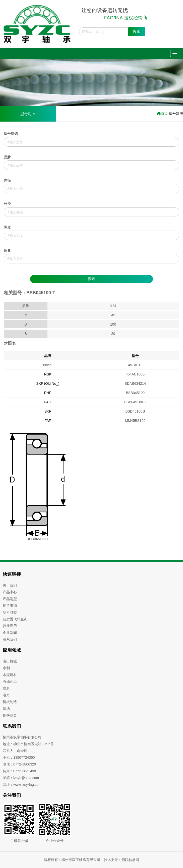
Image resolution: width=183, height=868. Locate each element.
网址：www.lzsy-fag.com (22, 785)
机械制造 (10, 702)
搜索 (137, 31)
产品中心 (10, 592)
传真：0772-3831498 (19, 771)
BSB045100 (135, 393)
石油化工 (10, 682)
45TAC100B (135, 374)
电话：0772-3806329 (19, 764)
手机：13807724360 (19, 757)
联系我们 (10, 639)
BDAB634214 (135, 383)
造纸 (6, 709)
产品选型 (10, 599)
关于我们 (10, 585)
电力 (6, 695)
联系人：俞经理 (15, 751)
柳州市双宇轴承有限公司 (22, 737)
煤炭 (6, 688)
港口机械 (10, 661)
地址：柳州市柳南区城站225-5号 (28, 744)
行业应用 (10, 626)
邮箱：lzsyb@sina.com (21, 778)
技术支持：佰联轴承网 (121, 860)
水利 (6, 668)
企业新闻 (10, 633)
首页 (163, 114)
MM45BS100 (135, 421)
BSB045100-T (135, 402)
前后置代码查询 (15, 619)
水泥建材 (10, 675)
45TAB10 (135, 365)
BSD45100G (135, 411)
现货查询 (10, 606)
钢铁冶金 (10, 715)
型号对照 (28, 114)
